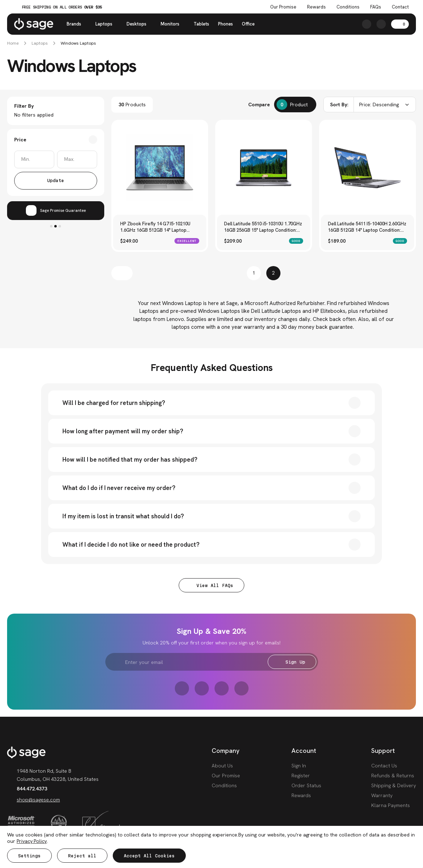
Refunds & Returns (393, 776)
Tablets (201, 24)
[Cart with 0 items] (400, 24)
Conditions (224, 785)
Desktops (139, 24)
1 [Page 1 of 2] (254, 273)
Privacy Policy (32, 841)
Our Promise (226, 776)
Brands (77, 24)
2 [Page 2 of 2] (273, 273)
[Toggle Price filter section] (56, 140)
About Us (222, 766)
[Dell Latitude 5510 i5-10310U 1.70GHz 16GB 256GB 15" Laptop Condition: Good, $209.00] (264, 168)
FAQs (376, 7)
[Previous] (122, 273)
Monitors (173, 24)
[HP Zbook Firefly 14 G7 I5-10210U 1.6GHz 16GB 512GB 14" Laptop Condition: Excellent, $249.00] (160, 168)
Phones (226, 24)
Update (56, 181)
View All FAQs (212, 585)
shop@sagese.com (34, 800)
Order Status (306, 785)
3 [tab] (60, 226)
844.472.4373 (27, 789)
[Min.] (34, 159)
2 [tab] (55, 226)
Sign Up (292, 662)
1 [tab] (51, 226)
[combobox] (370, 105)
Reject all (82, 856)
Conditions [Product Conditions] (348, 7)
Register (301, 776)
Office (248, 24)
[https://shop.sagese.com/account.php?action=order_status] (381, 24)
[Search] (367, 24)
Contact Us (384, 766)
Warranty (382, 795)
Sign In (299, 766)
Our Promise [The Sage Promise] (283, 7)
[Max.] (77, 159)
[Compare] (295, 105)
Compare (259, 105)
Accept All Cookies (149, 856)
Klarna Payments (391, 805)
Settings (29, 856)
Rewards (316, 7)
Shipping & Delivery (394, 785)
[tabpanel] (56, 211)
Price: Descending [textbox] (379, 105)
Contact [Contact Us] (400, 7)
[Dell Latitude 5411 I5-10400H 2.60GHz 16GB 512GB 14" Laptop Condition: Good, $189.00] (368, 168)
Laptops (107, 24)
